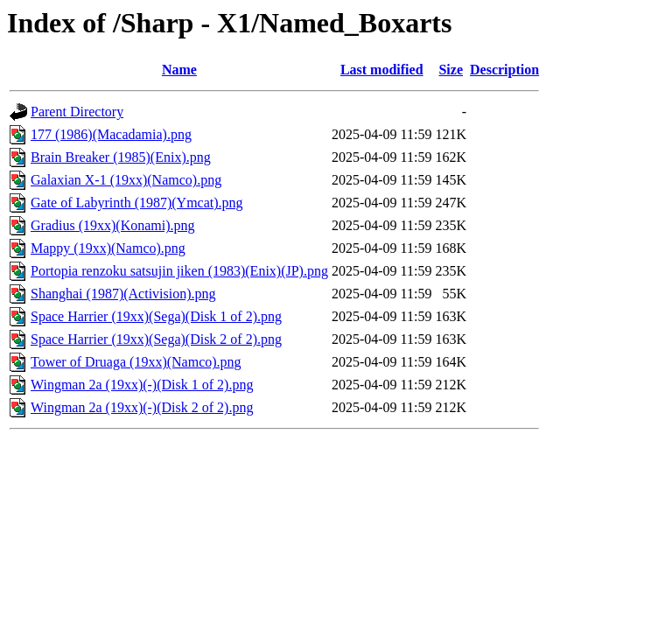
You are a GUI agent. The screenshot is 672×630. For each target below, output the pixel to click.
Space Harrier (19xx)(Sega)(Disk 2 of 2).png (156, 339)
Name (179, 70)
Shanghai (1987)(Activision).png (123, 294)
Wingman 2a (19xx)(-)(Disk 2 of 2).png (142, 407)
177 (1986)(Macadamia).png (111, 134)
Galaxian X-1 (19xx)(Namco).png (126, 180)
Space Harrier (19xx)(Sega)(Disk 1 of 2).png (156, 316)
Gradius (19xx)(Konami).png (113, 225)
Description (504, 70)
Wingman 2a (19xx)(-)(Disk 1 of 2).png (142, 385)
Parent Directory (77, 112)
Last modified (382, 70)
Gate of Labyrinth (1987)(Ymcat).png (137, 203)
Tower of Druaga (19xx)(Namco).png (136, 362)
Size (451, 70)
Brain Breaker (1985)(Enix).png (121, 157)
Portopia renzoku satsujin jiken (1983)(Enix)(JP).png (179, 271)
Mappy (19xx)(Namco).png (108, 248)
